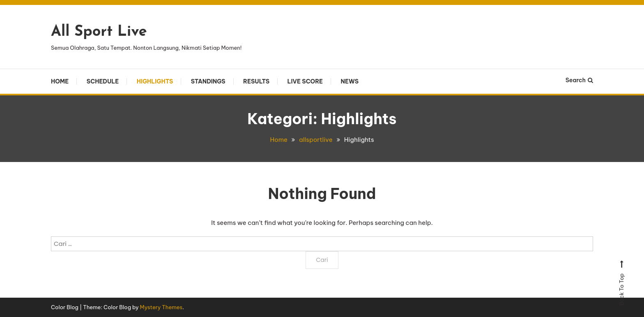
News (350, 81)
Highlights (155, 81)
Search (579, 80)
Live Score (305, 81)
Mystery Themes (161, 307)
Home (60, 81)
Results (256, 81)
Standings (208, 81)
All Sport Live (99, 32)
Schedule (103, 81)
